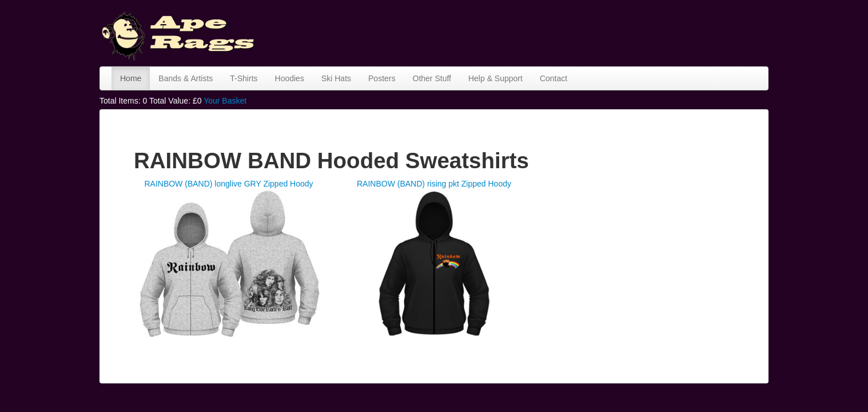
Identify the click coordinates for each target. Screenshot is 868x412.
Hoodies (290, 78)
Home (131, 78)
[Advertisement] (560, 31)
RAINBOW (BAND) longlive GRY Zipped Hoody (228, 184)
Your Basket (225, 101)
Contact (554, 78)
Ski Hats (336, 78)
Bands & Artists (186, 78)
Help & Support (495, 78)
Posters (382, 78)
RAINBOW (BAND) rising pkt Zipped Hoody (434, 184)
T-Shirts (244, 78)
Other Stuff (432, 78)
